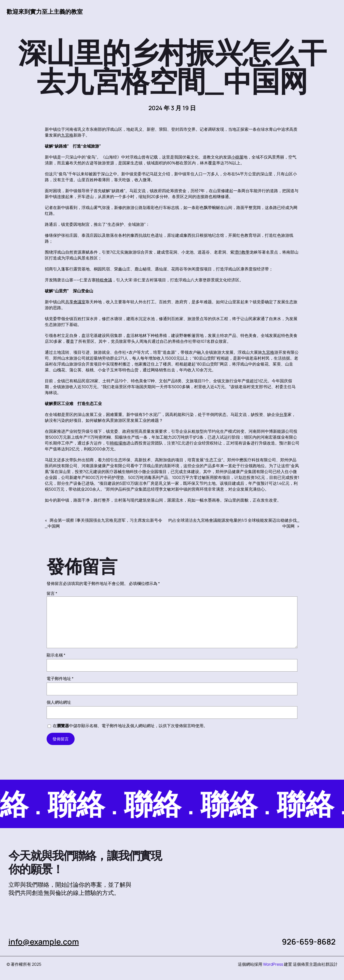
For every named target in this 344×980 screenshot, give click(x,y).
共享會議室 (75, 302)
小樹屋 (237, 157)
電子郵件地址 (60, 678)
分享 (283, 414)
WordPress (273, 964)
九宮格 (67, 135)
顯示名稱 (56, 655)
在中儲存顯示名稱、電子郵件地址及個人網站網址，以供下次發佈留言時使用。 (130, 726)
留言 (52, 593)
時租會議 (104, 280)
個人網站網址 (59, 702)
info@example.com (44, 942)
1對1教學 (242, 252)
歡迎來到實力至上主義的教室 (45, 12)
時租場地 (118, 443)
